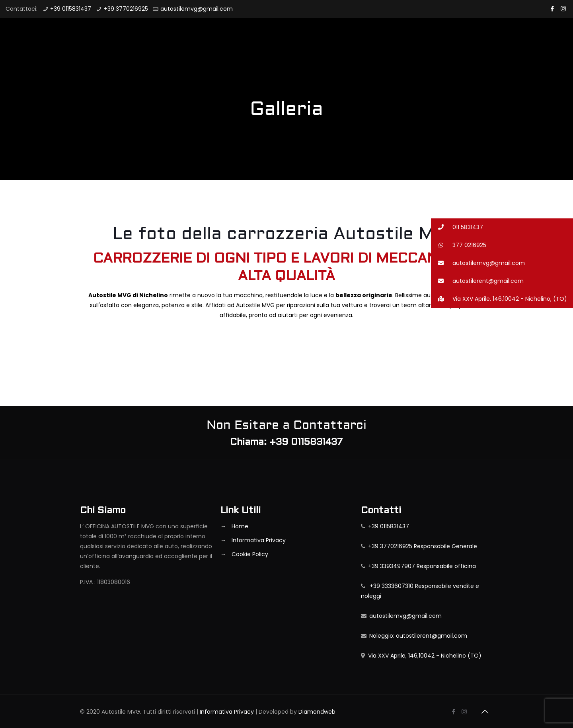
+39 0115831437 (71, 9)
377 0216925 (459, 245)
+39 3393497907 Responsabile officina (421, 566)
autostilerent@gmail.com (477, 281)
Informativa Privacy (259, 540)
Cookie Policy (250, 554)
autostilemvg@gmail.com (197, 9)
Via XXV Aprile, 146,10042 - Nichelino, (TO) (499, 299)
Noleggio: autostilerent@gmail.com (417, 636)
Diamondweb (317, 712)
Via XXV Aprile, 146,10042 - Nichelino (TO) (423, 656)
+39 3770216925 (126, 9)
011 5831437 (457, 227)
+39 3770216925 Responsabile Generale (421, 546)
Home (240, 526)
